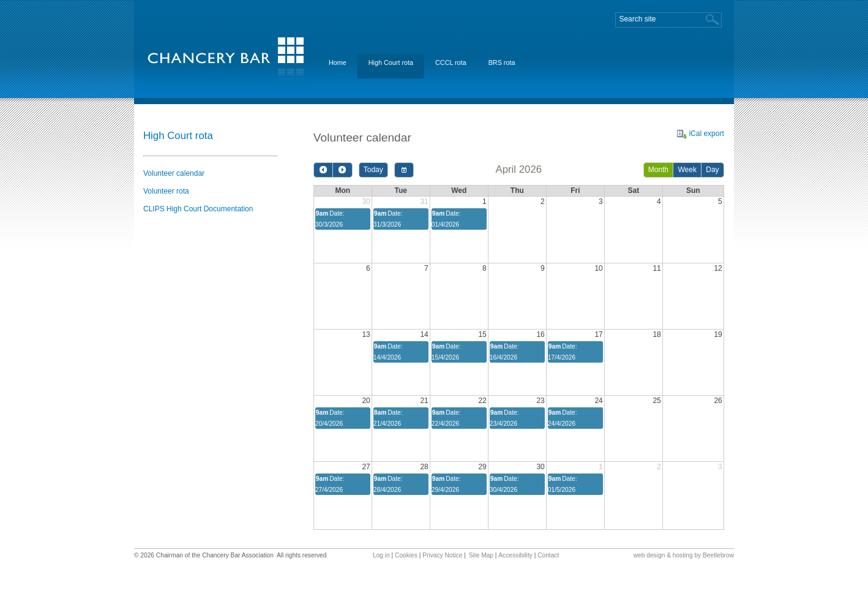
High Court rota (391, 62)
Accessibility (515, 555)
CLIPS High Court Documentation (198, 209)
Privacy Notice (442, 555)
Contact (548, 555)
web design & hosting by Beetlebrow (684, 555)
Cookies (406, 555)
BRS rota (502, 62)
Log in (381, 555)
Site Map (481, 555)
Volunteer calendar (174, 173)
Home (338, 62)
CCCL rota (451, 62)
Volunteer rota (166, 191)
